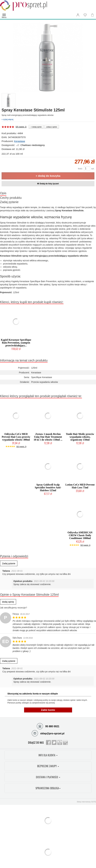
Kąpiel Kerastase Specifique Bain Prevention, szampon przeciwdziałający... (16, 343)
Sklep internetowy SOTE (86, 802)
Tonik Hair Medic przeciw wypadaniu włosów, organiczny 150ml (80, 437)
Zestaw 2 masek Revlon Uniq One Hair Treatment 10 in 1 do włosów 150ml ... (48, 437)
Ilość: (80, 169)
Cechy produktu (11, 198)
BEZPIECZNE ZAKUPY (48, 766)
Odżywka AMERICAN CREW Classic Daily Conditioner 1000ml (80, 535)
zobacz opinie (52, 127)
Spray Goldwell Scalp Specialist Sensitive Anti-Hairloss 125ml (48, 487)
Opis (3, 193)
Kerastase (20, 141)
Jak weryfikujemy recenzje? (13, 608)
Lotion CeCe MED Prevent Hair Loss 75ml (80, 486)
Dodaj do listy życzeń (48, 184)
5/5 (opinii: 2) (21, 127)
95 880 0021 (48, 726)
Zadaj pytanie (9, 202)
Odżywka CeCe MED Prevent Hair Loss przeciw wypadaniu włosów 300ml (16, 437)
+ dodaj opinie (36, 127)
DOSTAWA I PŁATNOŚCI (48, 777)
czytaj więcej (7, 119)
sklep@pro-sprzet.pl (48, 733)
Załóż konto (48, 710)
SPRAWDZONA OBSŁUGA (48, 788)
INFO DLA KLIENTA (48, 755)
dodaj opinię (8, 602)
